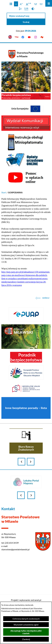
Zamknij (26, 639)
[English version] (10, 37)
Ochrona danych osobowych (26, 619)
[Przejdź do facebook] (23, 37)
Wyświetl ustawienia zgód (26, 625)
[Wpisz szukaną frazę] (26, 16)
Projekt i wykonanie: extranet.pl (26, 600)
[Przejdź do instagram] (35, 37)
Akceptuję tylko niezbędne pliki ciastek (26, 632)
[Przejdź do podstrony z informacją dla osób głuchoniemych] (42, 37)
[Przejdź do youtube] (29, 37)
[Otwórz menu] (49, 3)
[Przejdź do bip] (17, 37)
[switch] (36, 4)
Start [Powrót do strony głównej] (4, 192)
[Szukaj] (26, 22)
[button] (11, 4)
